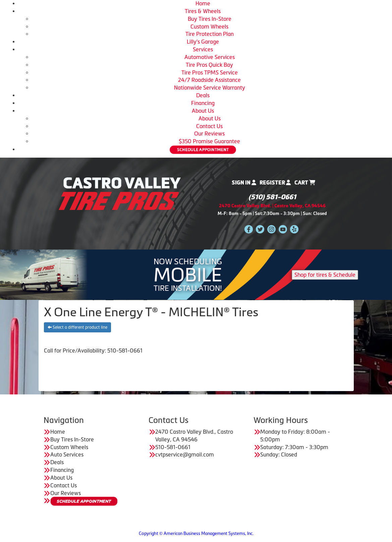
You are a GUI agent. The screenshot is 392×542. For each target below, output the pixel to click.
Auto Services (67, 454)
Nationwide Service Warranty (210, 88)
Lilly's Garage (203, 42)
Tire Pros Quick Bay (209, 65)
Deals (203, 95)
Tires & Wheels (203, 11)
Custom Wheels (209, 26)
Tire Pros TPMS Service (210, 72)
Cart (305, 183)
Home (203, 3)
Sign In (244, 183)
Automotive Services (210, 57)
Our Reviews (209, 133)
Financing (203, 103)
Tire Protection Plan (210, 34)
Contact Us (209, 126)
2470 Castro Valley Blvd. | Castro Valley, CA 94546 (272, 206)
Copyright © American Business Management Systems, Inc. (196, 533)
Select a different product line (77, 327)
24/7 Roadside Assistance (209, 80)
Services (203, 49)
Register (275, 183)
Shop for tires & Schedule (325, 275)
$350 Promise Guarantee (209, 141)
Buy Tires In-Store (210, 19)
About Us (203, 111)
